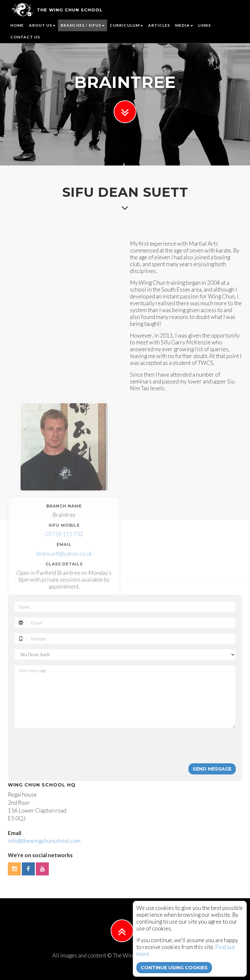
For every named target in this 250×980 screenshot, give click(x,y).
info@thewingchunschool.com (44, 841)
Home (17, 25)
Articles (159, 25)
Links (205, 25)
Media (184, 25)
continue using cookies (174, 968)
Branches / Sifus (83, 25)
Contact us (25, 37)
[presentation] (64, 746)
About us (42, 25)
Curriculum (126, 25)
